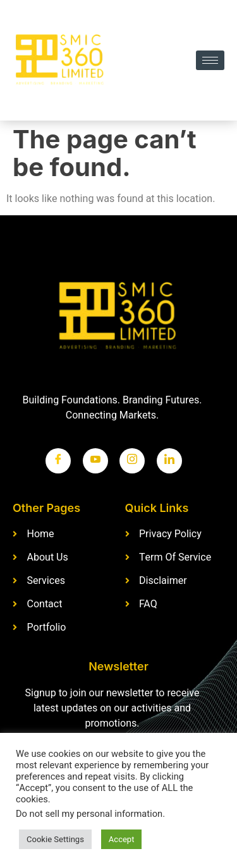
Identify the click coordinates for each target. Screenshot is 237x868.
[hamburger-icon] (210, 60)
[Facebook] (58, 461)
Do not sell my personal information (89, 814)
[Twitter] (95, 461)
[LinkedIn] (169, 461)
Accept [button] (122, 839)
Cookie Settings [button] (55, 839)
